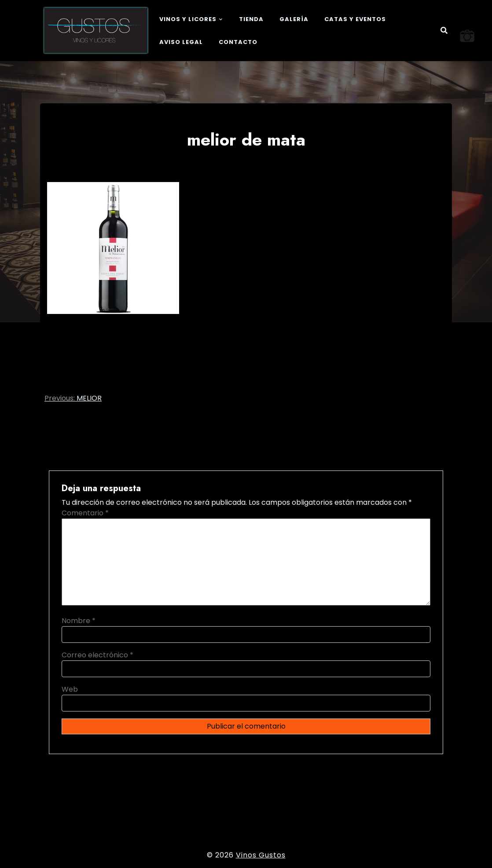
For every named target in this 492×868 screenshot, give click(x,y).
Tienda (251, 19)
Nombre (79, 621)
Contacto (238, 42)
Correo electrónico (97, 655)
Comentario (85, 513)
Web (70, 689)
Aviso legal (181, 42)
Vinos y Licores (188, 19)
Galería (294, 19)
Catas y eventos (355, 19)
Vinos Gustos (261, 855)
